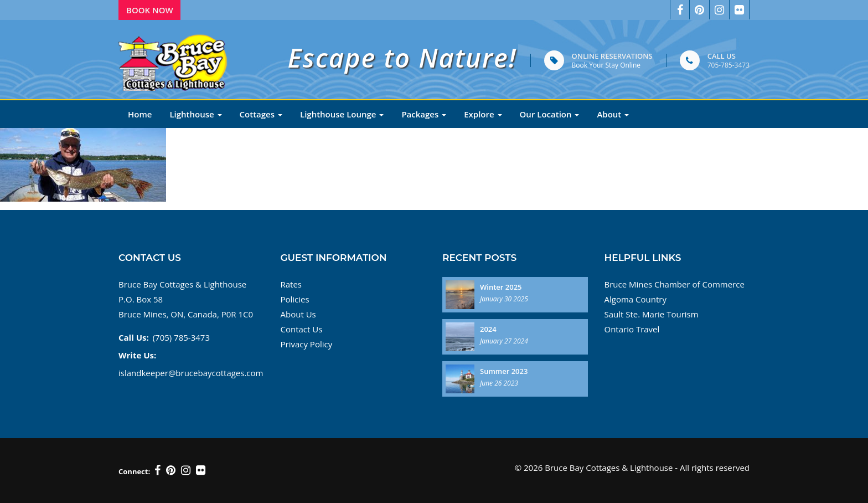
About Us (298, 314)
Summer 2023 (504, 371)
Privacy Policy (307, 344)
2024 (488, 329)
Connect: (134, 471)
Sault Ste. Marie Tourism (652, 314)
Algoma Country (635, 299)
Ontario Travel (632, 329)
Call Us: (134, 337)
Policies (295, 299)
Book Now (150, 10)
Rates (291, 284)
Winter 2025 (501, 287)
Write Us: (137, 355)
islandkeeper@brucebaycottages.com (191, 373)
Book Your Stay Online (606, 65)
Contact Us (302, 329)
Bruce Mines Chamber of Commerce (675, 284)
